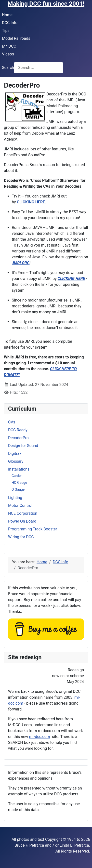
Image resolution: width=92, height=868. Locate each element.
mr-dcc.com (39, 737)
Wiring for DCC (21, 537)
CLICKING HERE (31, 202)
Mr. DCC (9, 46)
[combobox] (39, 68)
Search (8, 68)
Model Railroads (16, 38)
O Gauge (18, 489)
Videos (8, 54)
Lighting (15, 498)
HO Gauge (19, 483)
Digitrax (15, 454)
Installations (19, 469)
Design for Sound (23, 446)
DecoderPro (18, 438)
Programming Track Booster (33, 529)
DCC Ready (18, 430)
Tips (6, 31)
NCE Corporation (23, 513)
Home (7, 15)
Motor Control (20, 506)
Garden (17, 476)
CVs (12, 422)
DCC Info (10, 23)
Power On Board (22, 521)
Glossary (16, 461)
